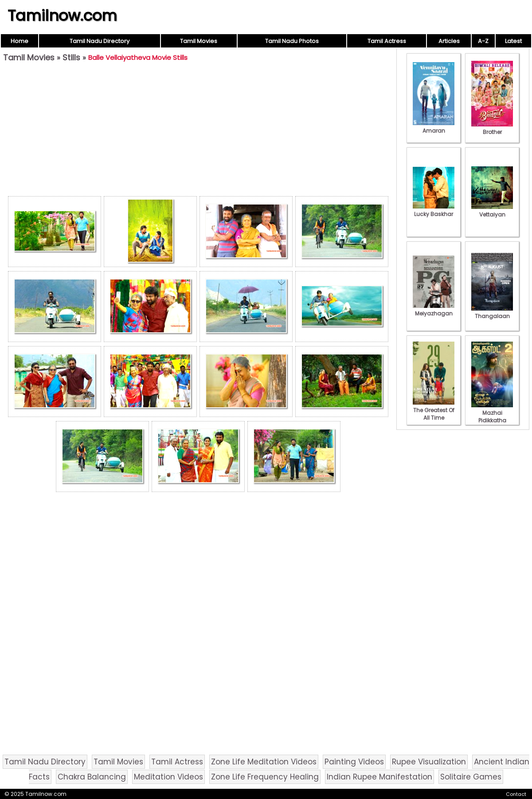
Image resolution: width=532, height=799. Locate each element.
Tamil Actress (387, 41)
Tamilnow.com (62, 16)
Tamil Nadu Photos (292, 41)
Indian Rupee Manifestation (379, 777)
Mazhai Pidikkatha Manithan (492, 417)
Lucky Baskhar (434, 210)
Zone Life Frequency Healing (265, 777)
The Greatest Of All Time (434, 410)
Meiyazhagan (434, 310)
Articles (449, 41)
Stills (71, 57)
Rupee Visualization (429, 762)
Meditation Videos (168, 777)
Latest (513, 41)
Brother (492, 128)
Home (20, 41)
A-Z (483, 41)
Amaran (434, 127)
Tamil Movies (199, 41)
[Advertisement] (198, 131)
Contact (516, 794)
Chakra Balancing (92, 777)
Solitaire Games (471, 777)
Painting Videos (354, 762)
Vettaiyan (492, 211)
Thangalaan (492, 312)
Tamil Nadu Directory (100, 41)
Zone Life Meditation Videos (264, 762)
